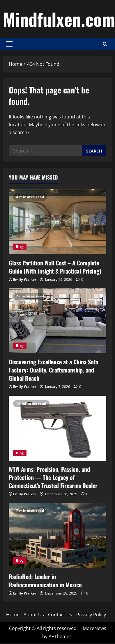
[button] (9, 44)
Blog (20, 247)
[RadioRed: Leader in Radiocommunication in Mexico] (57, 535)
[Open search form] (105, 44)
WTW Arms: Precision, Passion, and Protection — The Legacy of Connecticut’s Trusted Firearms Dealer (53, 477)
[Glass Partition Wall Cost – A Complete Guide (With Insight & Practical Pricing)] (57, 222)
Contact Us (60, 615)
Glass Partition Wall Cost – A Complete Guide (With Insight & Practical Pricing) (55, 267)
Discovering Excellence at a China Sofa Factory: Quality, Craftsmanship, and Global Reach (53, 370)
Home (13, 615)
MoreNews (94, 628)
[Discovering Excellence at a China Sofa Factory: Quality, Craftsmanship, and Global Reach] (57, 321)
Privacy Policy (91, 615)
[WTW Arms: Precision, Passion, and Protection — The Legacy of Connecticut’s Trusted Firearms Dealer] (57, 428)
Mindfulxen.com (59, 19)
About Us (34, 615)
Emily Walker (25, 280)
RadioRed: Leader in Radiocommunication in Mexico (45, 581)
